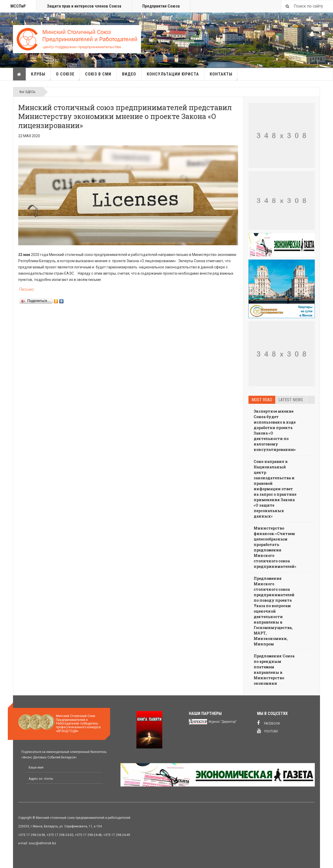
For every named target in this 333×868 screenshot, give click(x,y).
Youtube (268, 731)
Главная (19, 74)
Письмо (26, 289)
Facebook (268, 723)
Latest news (291, 400)
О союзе (68, 76)
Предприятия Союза (161, 6)
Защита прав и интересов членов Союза (84, 6)
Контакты (224, 76)
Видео (129, 74)
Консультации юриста (173, 74)
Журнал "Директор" (222, 722)
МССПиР (18, 6)
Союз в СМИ (98, 74)
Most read (262, 400)
